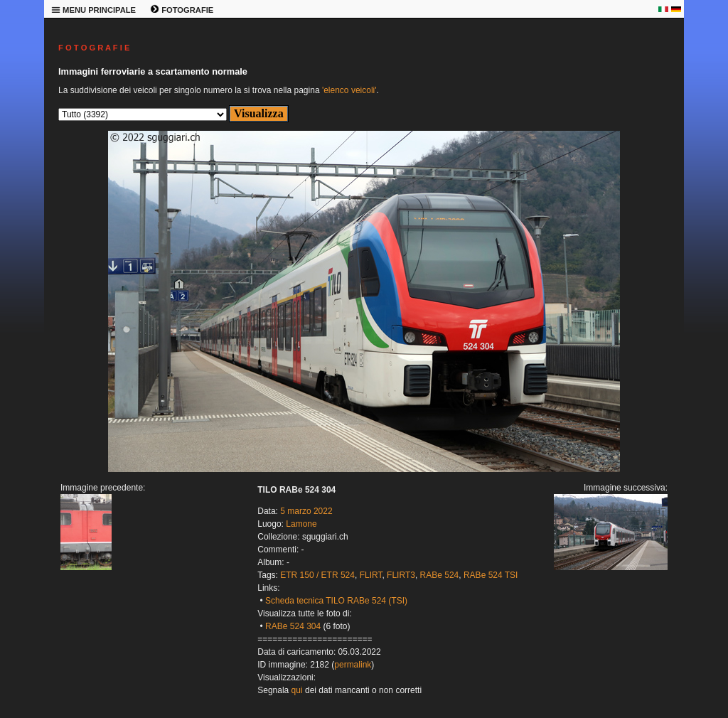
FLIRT (371, 575)
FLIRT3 (401, 575)
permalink (353, 665)
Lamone (301, 524)
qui (297, 690)
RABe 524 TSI (491, 575)
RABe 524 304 (293, 626)
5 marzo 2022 (306, 511)
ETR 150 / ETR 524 (317, 575)
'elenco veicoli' (349, 90)
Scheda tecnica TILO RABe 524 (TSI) (336, 601)
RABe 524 (440, 575)
